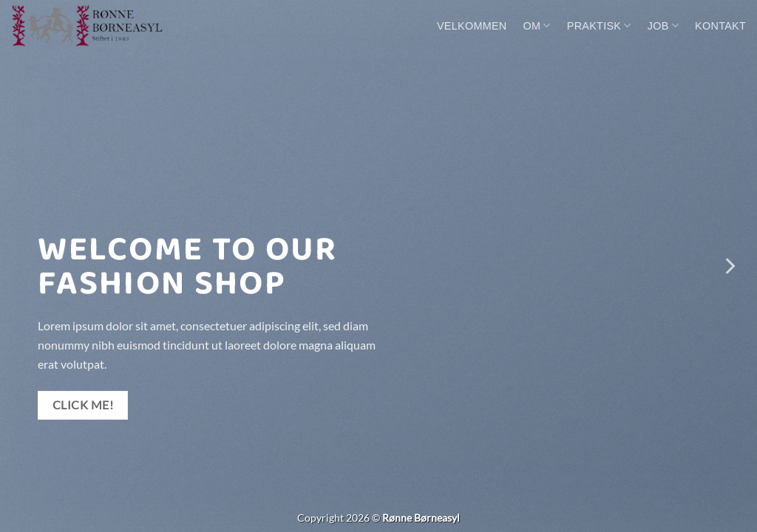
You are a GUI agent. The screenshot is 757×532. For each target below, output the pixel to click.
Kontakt (720, 26)
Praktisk (599, 25)
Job (663, 25)
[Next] (729, 266)
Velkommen (472, 26)
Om (537, 25)
